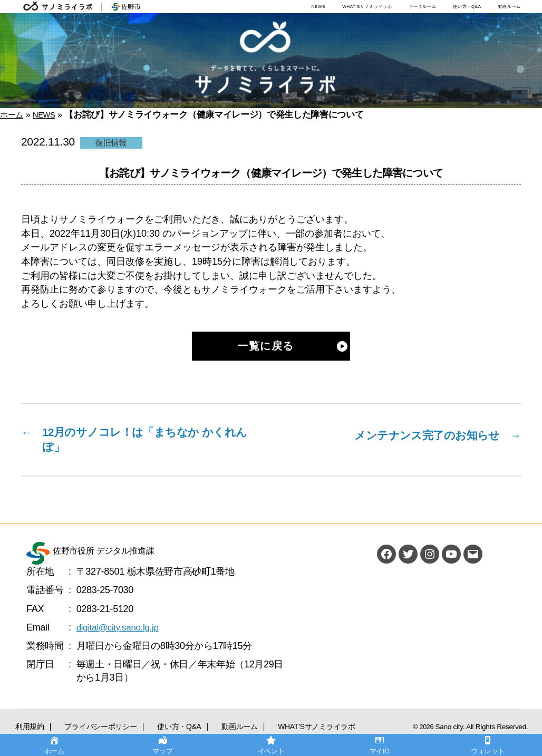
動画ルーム (510, 7)
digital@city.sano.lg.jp (120, 632)
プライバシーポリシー (74, 729)
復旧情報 (111, 143)
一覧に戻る (266, 346)
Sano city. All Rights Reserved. (486, 731)
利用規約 (22, 729)
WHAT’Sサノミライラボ (367, 7)
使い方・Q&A (467, 7)
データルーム (423, 7)
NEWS (319, 7)
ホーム (13, 115)
